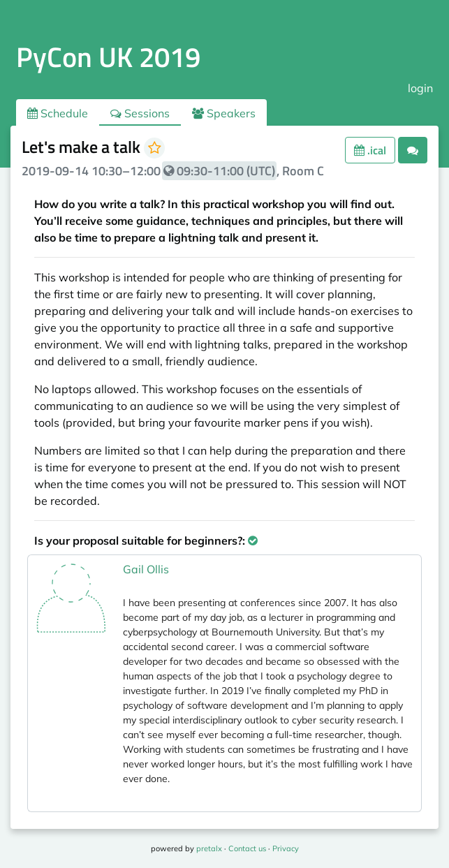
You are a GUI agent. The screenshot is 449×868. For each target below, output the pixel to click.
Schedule (58, 113)
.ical (370, 150)
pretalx (209, 848)
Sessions (140, 113)
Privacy (286, 848)
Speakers (224, 113)
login (420, 88)
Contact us (247, 848)
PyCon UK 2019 (108, 57)
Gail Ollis (146, 569)
